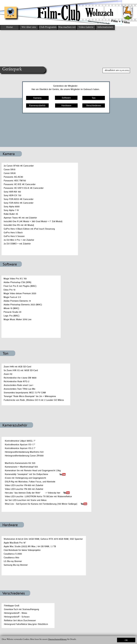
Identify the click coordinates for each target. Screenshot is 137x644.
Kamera (37, 98)
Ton (94, 98)
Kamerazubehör (37, 106)
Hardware (66, 106)
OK (126, 640)
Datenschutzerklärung (57, 639)
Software (66, 98)
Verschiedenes (94, 106)
